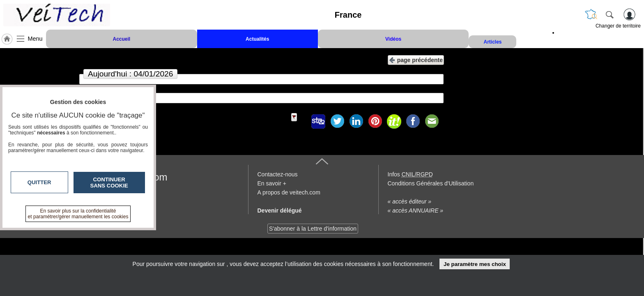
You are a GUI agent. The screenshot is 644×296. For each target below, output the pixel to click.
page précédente (416, 59)
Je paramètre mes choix (475, 264)
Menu (35, 39)
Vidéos (393, 39)
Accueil (121, 39)
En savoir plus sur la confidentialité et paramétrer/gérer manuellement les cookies (78, 214)
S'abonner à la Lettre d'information (313, 229)
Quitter (39, 182)
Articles (492, 42)
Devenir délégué (280, 210)
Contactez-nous (278, 174)
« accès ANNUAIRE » (416, 210)
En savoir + (272, 183)
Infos (410, 174)
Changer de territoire (618, 26)
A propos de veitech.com (289, 192)
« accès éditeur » (410, 201)
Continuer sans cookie (109, 183)
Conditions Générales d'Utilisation (431, 183)
